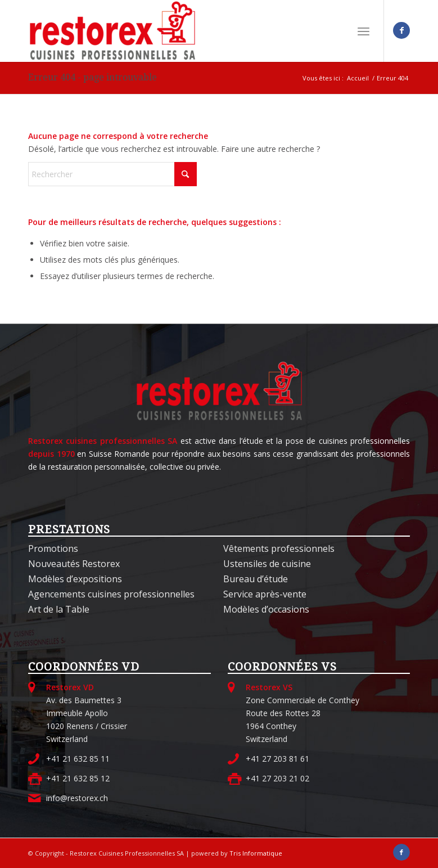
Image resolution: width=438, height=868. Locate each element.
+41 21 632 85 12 (78, 778)
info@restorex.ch (77, 798)
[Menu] (364, 31)
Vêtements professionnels (279, 548)
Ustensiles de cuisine (267, 564)
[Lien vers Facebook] (401, 30)
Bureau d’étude (256, 579)
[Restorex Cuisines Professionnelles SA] (112, 31)
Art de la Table (59, 609)
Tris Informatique (256, 853)
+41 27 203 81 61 (277, 759)
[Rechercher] (112, 174)
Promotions (53, 548)
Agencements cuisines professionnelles (111, 594)
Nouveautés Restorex (74, 564)
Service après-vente (265, 594)
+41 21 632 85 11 (78, 759)
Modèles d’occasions (266, 609)
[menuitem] (364, 31)
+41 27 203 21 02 (277, 778)
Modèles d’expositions (75, 579)
